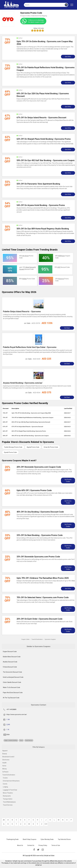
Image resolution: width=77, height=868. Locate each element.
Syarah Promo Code (10, 452)
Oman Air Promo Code (51, 447)
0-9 (46, 824)
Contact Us (31, 845)
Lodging (5, 787)
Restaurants (7, 796)
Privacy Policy (43, 845)
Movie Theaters (8, 793)
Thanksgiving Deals (12, 839)
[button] (66, 5)
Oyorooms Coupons (50, 639)
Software (5, 772)
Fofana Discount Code (10, 667)
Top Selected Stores (64, 839)
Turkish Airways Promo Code (13, 447)
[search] (44, 5)
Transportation (8, 799)
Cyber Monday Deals (47, 839)
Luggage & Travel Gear (10, 790)
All (4, 820)
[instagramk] (43, 850)
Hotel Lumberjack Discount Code (13, 677)
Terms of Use (56, 845)
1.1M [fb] (8, 719)
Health (4, 763)
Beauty (5, 754)
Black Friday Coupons (30, 839)
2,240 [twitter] (8, 725)
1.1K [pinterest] (8, 730)
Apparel (5, 751)
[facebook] (34, 850)
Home (4, 766)
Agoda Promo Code (33, 447)
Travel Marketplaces (9, 802)
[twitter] (38, 850)
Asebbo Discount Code (10, 662)
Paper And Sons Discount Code (13, 693)
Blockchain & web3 (8, 757)
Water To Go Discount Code (11, 687)
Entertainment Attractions (11, 781)
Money (5, 769)
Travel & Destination (9, 775)
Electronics (6, 760)
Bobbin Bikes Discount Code (12, 657)
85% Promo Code (27, 279)
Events (5, 784)
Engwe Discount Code (10, 652)
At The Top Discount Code (11, 698)
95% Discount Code (62, 267)
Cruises (5, 778)
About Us (20, 845)
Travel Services (8, 805)
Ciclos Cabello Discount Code (12, 682)
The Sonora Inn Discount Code (12, 672)
